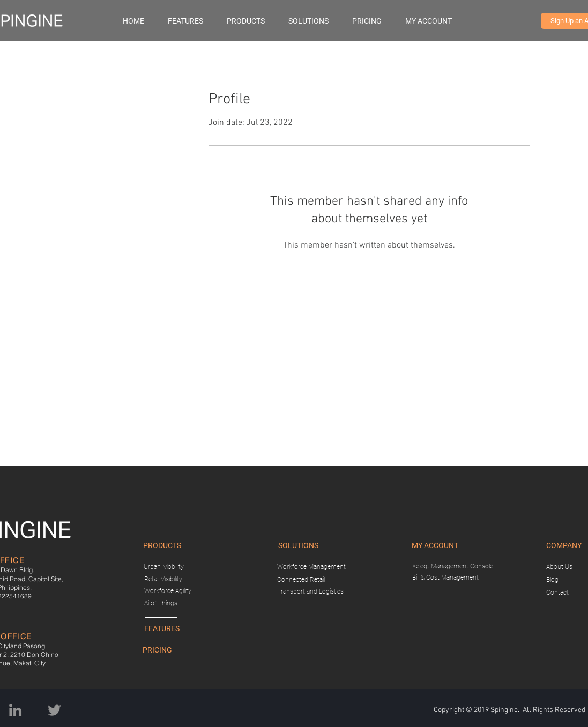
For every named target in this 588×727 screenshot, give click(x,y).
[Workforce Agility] (168, 591)
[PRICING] (158, 650)
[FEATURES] (162, 629)
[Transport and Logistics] (310, 592)
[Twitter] (54, 710)
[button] (252, 21)
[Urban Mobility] (164, 567)
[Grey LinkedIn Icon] (15, 710)
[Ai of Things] (161, 604)
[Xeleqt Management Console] (453, 567)
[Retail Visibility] (163, 579)
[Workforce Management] (312, 567)
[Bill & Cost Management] (446, 578)
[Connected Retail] (301, 580)
